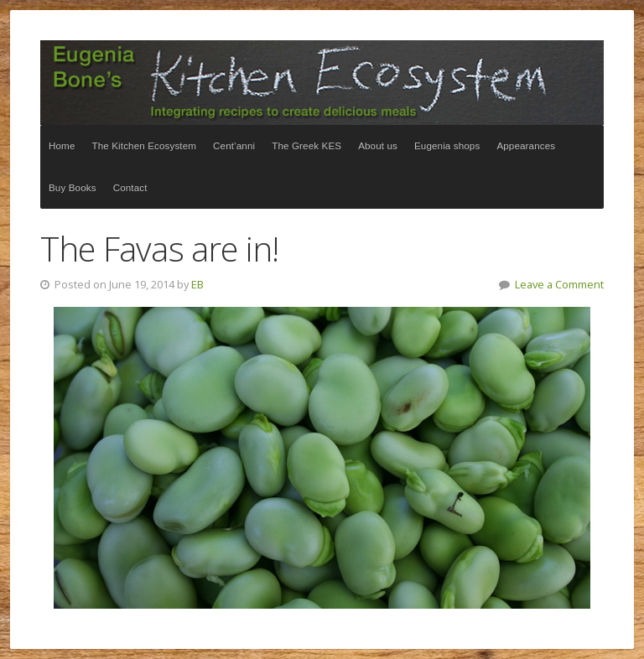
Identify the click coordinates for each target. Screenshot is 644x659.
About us (378, 145)
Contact (130, 187)
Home (62, 145)
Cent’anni (234, 145)
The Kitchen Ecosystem (322, 83)
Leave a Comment (559, 284)
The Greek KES (306, 145)
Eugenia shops (447, 145)
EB (197, 284)
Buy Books (73, 187)
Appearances (526, 145)
